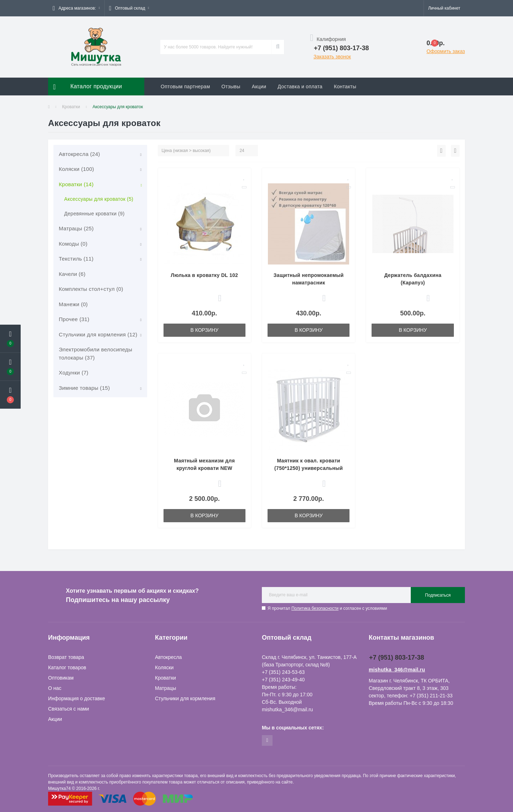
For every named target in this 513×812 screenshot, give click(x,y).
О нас (55, 688)
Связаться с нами (69, 709)
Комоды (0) (73, 244)
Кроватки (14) (76, 184)
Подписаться (438, 595)
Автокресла (168, 657)
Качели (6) (72, 274)
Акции (259, 87)
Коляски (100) (76, 169)
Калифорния (328, 39)
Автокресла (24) (79, 154)
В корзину (204, 330)
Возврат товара (66, 657)
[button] (76, 8)
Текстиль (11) (76, 259)
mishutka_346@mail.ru (397, 670)
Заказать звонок (332, 57)
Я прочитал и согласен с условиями (327, 608)
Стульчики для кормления (185, 698)
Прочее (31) (74, 319)
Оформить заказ (446, 51)
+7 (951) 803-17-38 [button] (397, 658)
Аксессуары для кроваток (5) (99, 199)
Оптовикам (61, 678)
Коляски (164, 667)
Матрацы (165, 688)
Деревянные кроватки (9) (94, 214)
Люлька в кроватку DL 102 (204, 275)
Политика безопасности (315, 608)
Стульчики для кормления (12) (98, 334)
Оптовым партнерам (185, 87)
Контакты (345, 87)
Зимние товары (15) (84, 388)
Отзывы (231, 87)
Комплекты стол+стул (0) (91, 289)
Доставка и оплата (300, 87)
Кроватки (71, 107)
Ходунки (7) (74, 373)
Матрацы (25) (76, 228)
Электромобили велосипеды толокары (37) (95, 353)
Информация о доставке (77, 698)
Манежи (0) (73, 304)
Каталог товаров (67, 667)
